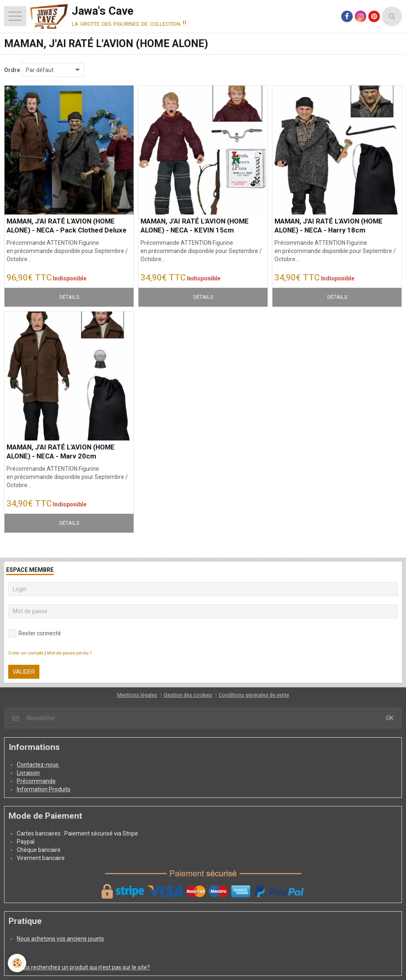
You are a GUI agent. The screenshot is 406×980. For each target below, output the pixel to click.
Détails (69, 297)
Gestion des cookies (188, 695)
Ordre (12, 70)
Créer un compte (26, 653)
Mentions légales (137, 695)
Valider (24, 672)
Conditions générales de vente (254, 695)
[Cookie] (17, 963)
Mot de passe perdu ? (69, 653)
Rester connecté (35, 633)
